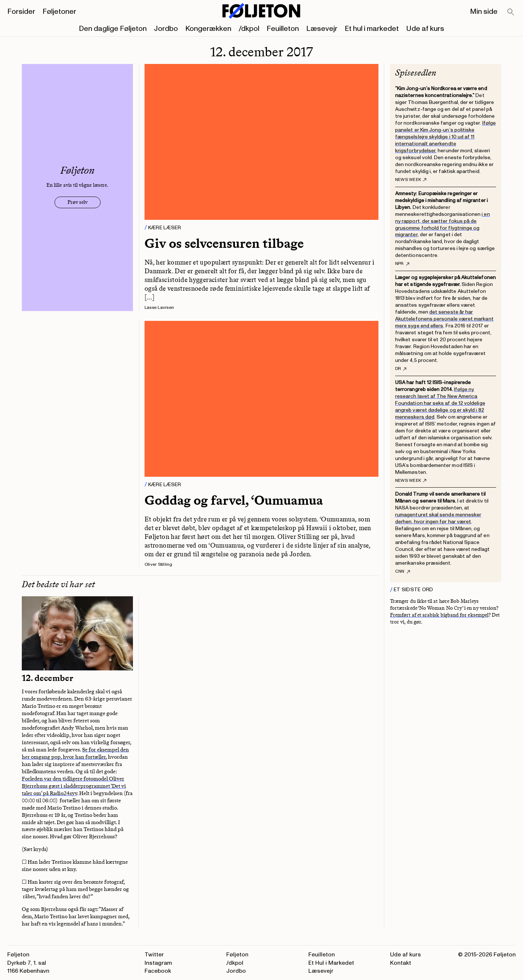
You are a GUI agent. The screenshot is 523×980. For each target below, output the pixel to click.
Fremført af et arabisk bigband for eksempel (439, 615)
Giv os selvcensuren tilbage (224, 243)
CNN (403, 572)
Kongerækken (208, 29)
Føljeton (237, 955)
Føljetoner (59, 12)
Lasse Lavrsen (159, 308)
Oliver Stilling (159, 564)
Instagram (158, 963)
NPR (402, 264)
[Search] (511, 12)
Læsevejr (322, 29)
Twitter (154, 955)
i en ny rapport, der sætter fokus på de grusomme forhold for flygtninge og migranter (443, 225)
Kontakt (401, 963)
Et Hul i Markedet (331, 963)
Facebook (158, 971)
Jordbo (166, 29)
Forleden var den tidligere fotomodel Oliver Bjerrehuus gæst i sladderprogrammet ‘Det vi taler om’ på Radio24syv (74, 786)
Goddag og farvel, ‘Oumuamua (234, 500)
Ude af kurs (425, 29)
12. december (48, 678)
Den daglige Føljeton (113, 29)
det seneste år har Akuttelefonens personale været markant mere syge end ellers (444, 319)
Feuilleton (283, 29)
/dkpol (249, 29)
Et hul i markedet (372, 29)
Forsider (21, 12)
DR (401, 369)
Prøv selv (78, 202)
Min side (484, 12)
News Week (411, 180)
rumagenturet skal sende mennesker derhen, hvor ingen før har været (438, 518)
